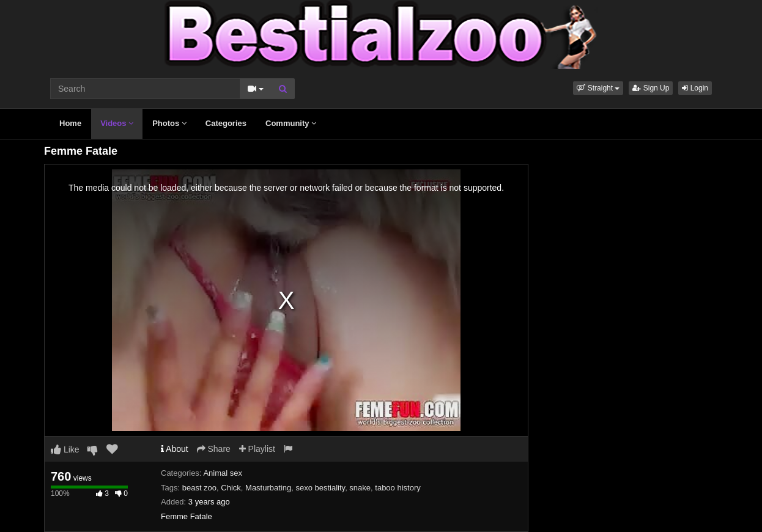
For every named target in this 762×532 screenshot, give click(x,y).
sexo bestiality (320, 488)
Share (214, 449)
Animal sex (223, 473)
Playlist (257, 449)
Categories (226, 123)
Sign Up (651, 88)
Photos (169, 123)
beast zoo (199, 488)
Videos (117, 123)
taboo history (398, 488)
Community (291, 123)
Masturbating (268, 488)
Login (695, 88)
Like (65, 449)
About (175, 449)
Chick (231, 488)
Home (70, 123)
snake (360, 488)
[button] (598, 88)
